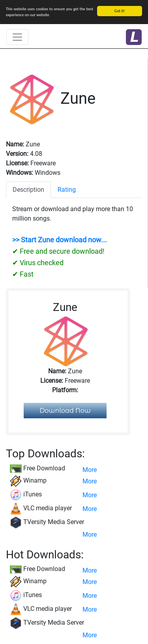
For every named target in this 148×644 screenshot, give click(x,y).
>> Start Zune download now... (60, 240)
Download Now (65, 411)
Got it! (120, 11)
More (90, 470)
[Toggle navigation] (17, 37)
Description (28, 190)
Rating (67, 190)
